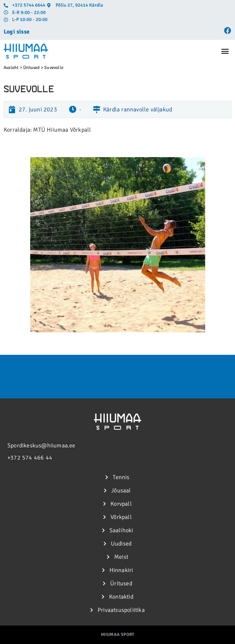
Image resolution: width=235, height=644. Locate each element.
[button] (225, 51)
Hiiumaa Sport (118, 635)
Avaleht (11, 68)
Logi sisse (17, 32)
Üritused (31, 68)
